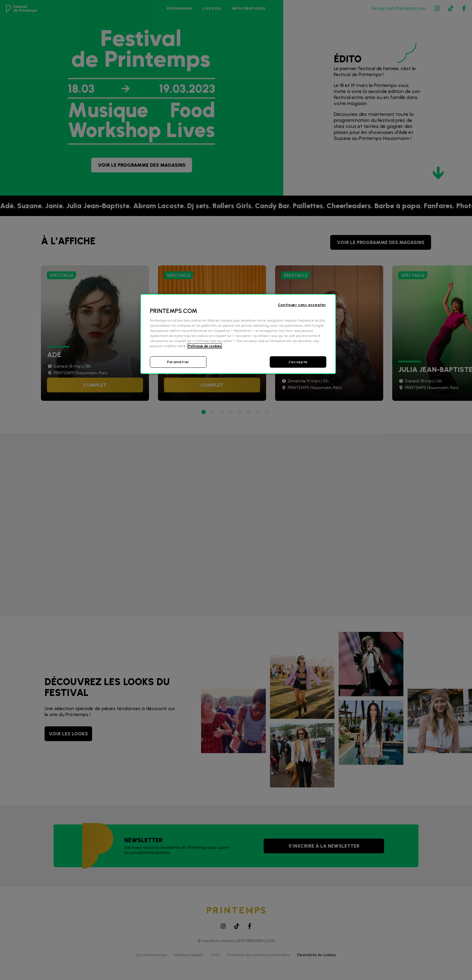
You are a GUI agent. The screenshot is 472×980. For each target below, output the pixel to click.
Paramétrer (178, 362)
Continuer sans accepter (302, 305)
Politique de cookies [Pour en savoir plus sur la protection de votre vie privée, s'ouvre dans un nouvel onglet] (205, 346)
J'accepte (298, 362)
